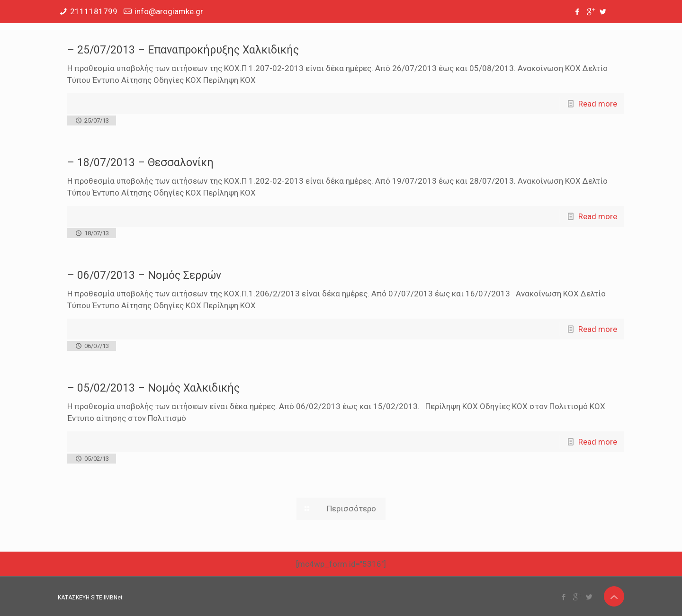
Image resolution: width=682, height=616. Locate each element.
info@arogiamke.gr (169, 11)
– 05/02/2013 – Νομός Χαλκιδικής (153, 388)
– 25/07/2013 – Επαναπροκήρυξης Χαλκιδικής (183, 50)
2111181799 (94, 11)
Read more (598, 104)
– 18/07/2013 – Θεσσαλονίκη (140, 163)
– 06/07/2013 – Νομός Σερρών (144, 275)
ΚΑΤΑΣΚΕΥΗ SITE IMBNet (90, 598)
